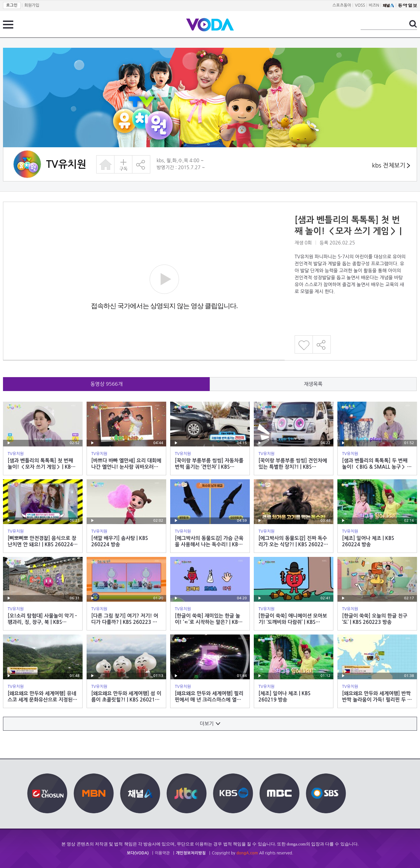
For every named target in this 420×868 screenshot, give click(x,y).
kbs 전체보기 (391, 166)
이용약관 (162, 853)
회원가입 (32, 5)
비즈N (374, 5)
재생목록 (313, 384)
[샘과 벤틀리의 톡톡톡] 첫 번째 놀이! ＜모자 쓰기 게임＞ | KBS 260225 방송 (348, 231)
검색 (413, 24)
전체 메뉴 (8, 25)
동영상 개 (107, 384)
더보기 (210, 724)
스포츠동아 (342, 5)
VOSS (360, 5)
